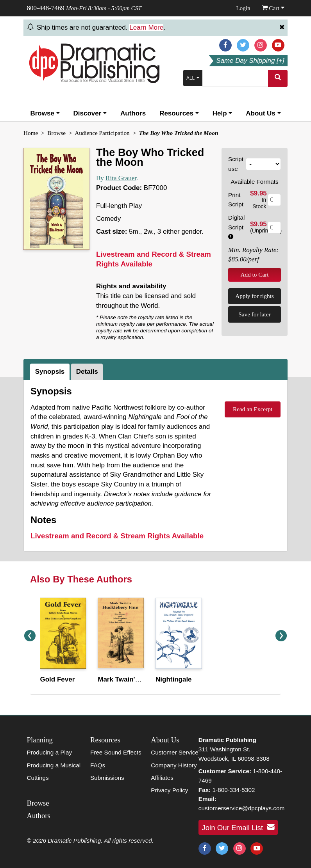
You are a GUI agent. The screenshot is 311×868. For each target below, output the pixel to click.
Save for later (254, 314)
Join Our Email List (238, 827)
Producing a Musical (54, 765)
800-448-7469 (46, 8)
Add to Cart (254, 274)
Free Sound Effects (116, 752)
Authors (133, 113)
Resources (179, 113)
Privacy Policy (169, 790)
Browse (45, 113)
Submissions (107, 778)
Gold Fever (58, 679)
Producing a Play (50, 752)
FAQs (98, 765)
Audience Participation (102, 133)
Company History (174, 765)
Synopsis (50, 372)
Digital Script (237, 227)
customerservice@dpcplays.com (241, 808)
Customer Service (175, 752)
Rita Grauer (121, 178)
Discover (90, 113)
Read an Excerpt (253, 409)
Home (31, 133)
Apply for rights (255, 296)
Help (223, 113)
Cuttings (38, 778)
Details (87, 372)
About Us (263, 113)
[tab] (51, 372)
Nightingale (174, 679)
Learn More (146, 28)
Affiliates (162, 778)
